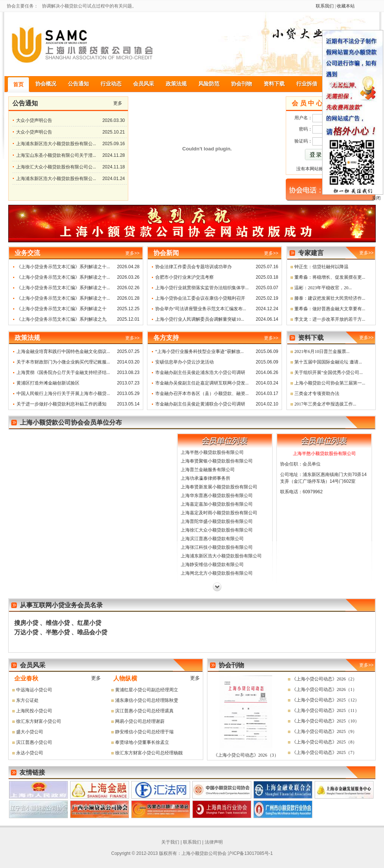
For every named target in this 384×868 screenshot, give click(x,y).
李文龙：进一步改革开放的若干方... (330, 319)
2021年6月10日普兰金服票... (322, 351)
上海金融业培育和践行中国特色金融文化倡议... (63, 351)
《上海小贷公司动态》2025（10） (325, 721)
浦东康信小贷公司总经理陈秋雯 (147, 700)
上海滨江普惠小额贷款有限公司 (212, 539)
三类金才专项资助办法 (317, 393)
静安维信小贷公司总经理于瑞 (144, 732)
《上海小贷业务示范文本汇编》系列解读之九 (61, 319)
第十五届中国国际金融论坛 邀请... (328, 362)
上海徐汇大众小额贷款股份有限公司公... (56, 167)
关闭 (376, 198)
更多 (118, 103)
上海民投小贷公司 (34, 711)
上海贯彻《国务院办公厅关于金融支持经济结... (63, 372)
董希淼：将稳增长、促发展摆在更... (330, 277)
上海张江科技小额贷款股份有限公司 (217, 547)
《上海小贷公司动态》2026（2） (324, 679)
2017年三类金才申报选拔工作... (325, 404)
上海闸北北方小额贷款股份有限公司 (217, 573)
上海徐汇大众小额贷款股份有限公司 (217, 530)
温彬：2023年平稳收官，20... (323, 288)
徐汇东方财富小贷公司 (39, 721)
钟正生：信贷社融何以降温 (321, 267)
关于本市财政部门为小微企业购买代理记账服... (63, 362)
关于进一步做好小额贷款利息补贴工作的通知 (61, 404)
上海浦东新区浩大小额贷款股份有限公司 (221, 556)
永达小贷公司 (30, 753)
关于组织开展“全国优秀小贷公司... (328, 372)
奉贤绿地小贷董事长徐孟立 (142, 742)
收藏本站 (346, 6)
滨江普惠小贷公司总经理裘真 (144, 711)
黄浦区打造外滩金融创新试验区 (48, 383)
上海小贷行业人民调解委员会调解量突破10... (200, 319)
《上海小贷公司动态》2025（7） (324, 752)
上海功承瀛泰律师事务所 (205, 478)
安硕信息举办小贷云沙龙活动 (184, 362)
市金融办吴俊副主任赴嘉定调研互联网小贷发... (202, 383)
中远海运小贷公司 (34, 690)
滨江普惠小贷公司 (34, 742)
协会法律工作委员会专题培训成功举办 (193, 267)
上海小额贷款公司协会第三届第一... (330, 383)
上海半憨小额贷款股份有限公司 (212, 452)
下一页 (217, 587)
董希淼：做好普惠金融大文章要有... (330, 309)
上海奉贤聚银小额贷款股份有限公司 (217, 461)
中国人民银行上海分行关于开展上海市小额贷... (63, 393)
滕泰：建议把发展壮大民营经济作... (330, 298)
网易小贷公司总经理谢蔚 (140, 721)
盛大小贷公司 (30, 732)
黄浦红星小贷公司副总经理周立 (147, 690)
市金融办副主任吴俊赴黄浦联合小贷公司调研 (200, 404)
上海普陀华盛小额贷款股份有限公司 (217, 521)
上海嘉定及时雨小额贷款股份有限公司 (219, 513)
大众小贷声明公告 (34, 120)
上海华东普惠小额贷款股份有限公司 (217, 496)
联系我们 (325, 6)
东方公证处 (27, 700)
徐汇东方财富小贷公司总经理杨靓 (149, 753)
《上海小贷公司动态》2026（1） (324, 689)
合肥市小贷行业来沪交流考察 (184, 277)
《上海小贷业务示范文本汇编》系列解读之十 (61, 309)
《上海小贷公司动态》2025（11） (325, 710)
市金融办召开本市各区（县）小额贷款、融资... (202, 393)
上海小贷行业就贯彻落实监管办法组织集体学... (202, 288)
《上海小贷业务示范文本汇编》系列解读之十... (63, 267)
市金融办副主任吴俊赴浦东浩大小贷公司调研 (200, 372)
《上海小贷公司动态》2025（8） (324, 742)
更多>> (366, 253)
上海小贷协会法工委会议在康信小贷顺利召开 (200, 298)
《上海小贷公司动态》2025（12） (325, 700)
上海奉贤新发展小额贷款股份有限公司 (219, 487)
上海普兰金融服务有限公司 (208, 470)
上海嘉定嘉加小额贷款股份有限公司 (217, 504)
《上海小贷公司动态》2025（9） (324, 731)
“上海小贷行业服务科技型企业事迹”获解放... (199, 351)
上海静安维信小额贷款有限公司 (212, 565)
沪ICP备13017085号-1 (250, 853)
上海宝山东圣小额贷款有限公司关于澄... (56, 155)
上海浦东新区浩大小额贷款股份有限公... (56, 144)
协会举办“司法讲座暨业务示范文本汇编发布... (201, 309)
